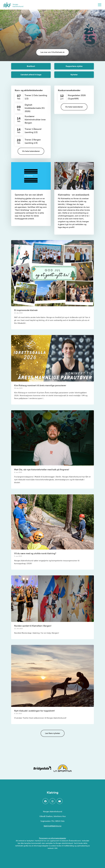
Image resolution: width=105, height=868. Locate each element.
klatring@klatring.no (53, 826)
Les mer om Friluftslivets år (52, 52)
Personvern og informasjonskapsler (53, 838)
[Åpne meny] (100, 5)
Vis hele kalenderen (31, 151)
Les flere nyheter (53, 733)
